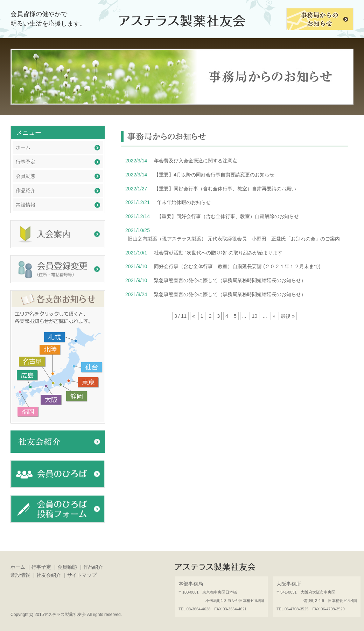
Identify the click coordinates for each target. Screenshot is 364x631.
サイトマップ (82, 575)
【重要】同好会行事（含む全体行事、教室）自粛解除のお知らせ (228, 216)
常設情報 (26, 205)
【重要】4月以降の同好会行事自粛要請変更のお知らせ (214, 175)
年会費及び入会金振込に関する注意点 (196, 161)
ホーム (23, 147)
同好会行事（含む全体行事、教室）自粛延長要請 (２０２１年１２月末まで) (237, 266)
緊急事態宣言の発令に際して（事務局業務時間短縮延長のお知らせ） (230, 280)
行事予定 (26, 162)
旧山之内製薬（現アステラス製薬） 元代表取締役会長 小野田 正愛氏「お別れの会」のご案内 (234, 239)
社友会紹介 (49, 575)
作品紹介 (26, 190)
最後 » (288, 316)
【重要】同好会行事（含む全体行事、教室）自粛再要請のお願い (225, 189)
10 (254, 316)
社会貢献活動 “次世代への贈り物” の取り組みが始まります (218, 253)
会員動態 (26, 176)
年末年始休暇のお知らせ (184, 202)
